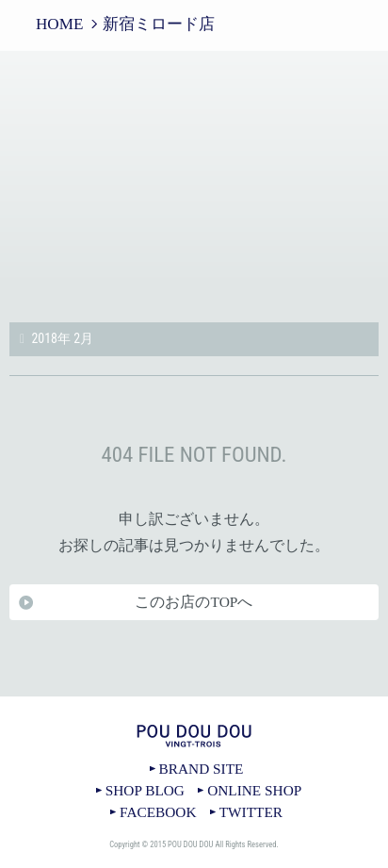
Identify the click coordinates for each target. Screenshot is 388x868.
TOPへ (194, 696)
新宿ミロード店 (159, 24)
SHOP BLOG (145, 790)
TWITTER (251, 812)
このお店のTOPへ (194, 602)
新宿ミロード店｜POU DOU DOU (194, 181)
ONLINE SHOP (254, 790)
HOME (59, 24)
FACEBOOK (158, 812)
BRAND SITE (202, 769)
